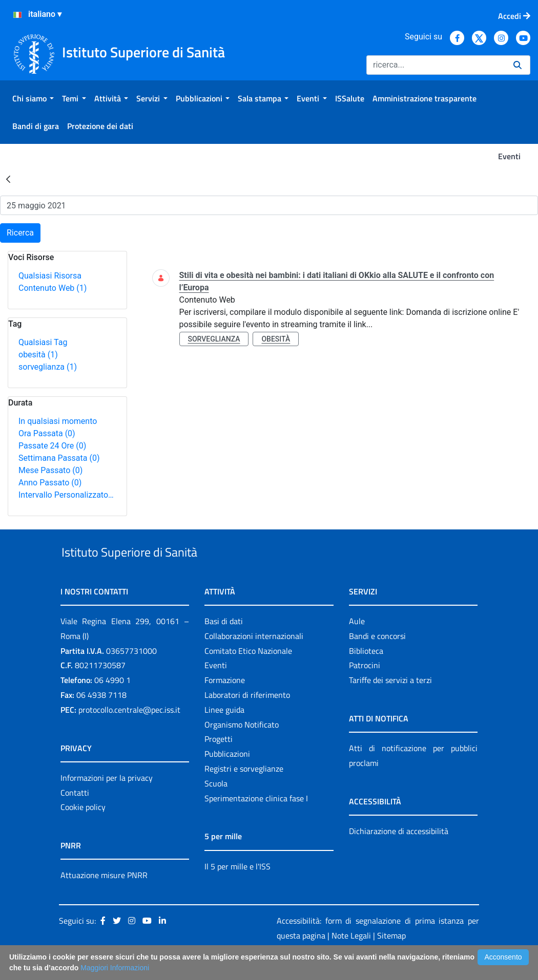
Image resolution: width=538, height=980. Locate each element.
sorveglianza (48, 367)
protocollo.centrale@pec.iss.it (129, 733)
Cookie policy (83, 831)
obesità (38, 355)
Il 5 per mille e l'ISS (237, 890)
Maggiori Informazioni (115, 968)
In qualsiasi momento (58, 421)
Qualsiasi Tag (43, 342)
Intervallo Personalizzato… (66, 495)
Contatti (75, 816)
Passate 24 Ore (52, 446)
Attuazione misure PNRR (104, 899)
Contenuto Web (53, 288)
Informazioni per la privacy (107, 801)
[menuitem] (33, 98)
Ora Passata (47, 433)
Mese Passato (50, 470)
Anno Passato (50, 483)
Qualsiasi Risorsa (50, 276)
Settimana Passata (59, 458)
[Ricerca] (436, 65)
